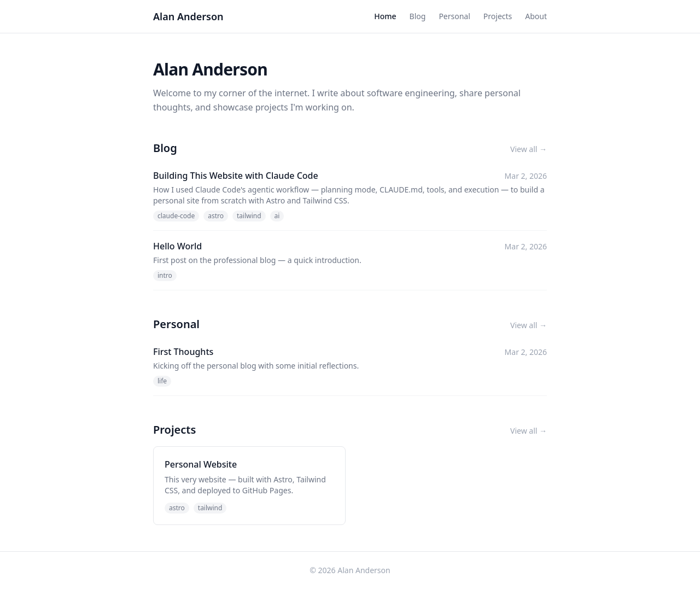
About (536, 16)
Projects (498, 16)
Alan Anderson (188, 16)
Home (385, 16)
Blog (418, 16)
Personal (454, 16)
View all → (529, 149)
